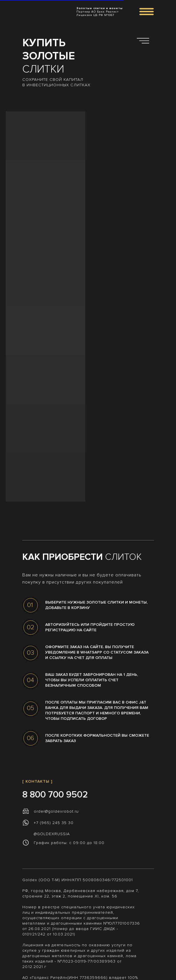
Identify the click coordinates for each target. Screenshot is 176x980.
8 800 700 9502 (55, 795)
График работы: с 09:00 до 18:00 (69, 843)
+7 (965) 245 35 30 (54, 823)
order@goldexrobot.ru (56, 811)
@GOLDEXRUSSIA (52, 834)
